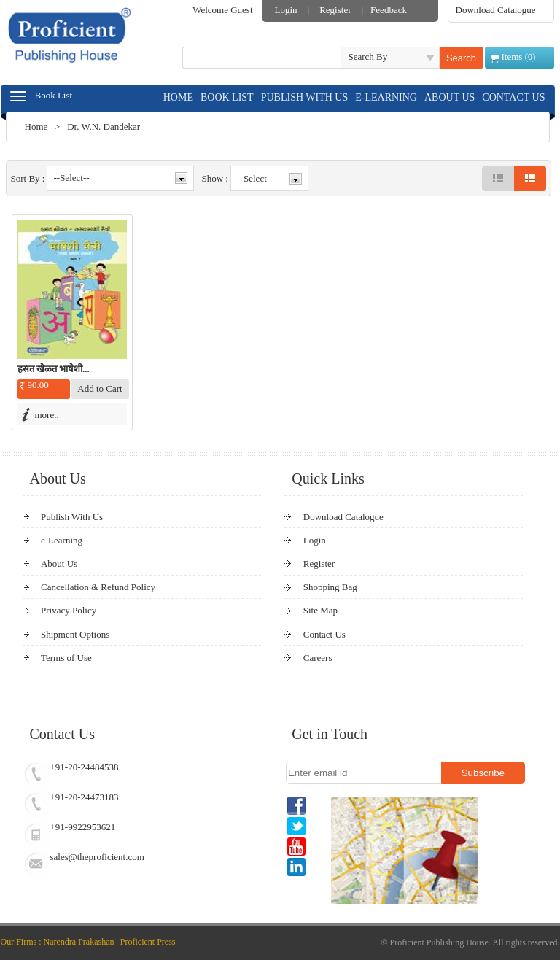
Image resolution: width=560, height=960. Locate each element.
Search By (368, 57)
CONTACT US (513, 97)
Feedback (389, 10)
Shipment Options (75, 634)
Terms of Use (66, 658)
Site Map (320, 610)
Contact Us (324, 634)
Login (286, 10)
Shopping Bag (330, 587)
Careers (318, 658)
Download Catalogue (496, 10)
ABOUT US (450, 97)
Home (36, 127)
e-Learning (62, 540)
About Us (59, 564)
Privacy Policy (69, 610)
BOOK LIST (227, 97)
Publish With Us (72, 517)
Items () (519, 57)
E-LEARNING (386, 97)
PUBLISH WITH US (305, 97)
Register (335, 10)
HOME (178, 97)
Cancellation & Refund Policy (98, 587)
